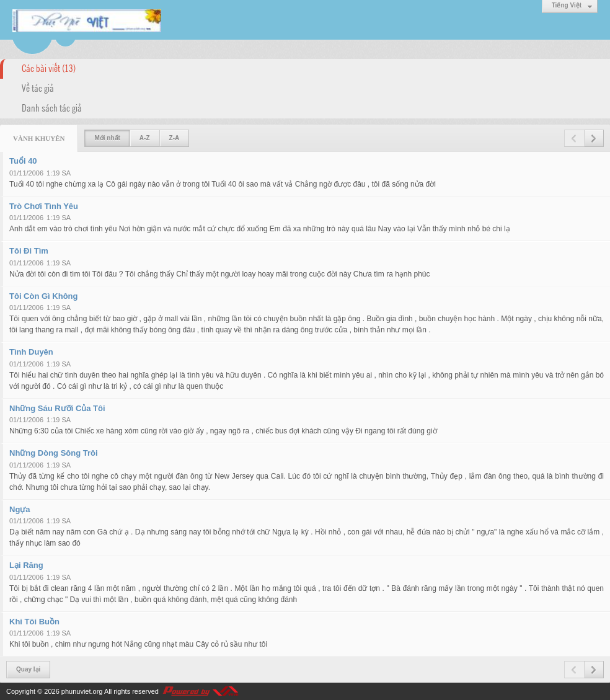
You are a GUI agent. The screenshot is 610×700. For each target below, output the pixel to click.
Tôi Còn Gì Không (43, 296)
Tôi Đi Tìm (29, 251)
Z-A (175, 138)
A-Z (145, 138)
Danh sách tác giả (52, 107)
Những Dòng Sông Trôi (54, 453)
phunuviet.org (82, 691)
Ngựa (20, 509)
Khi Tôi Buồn (34, 622)
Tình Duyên (31, 352)
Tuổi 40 (23, 161)
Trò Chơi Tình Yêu (44, 206)
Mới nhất (107, 138)
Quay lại (28, 669)
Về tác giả (38, 87)
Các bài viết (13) (49, 68)
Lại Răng (26, 565)
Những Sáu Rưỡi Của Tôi (57, 408)
